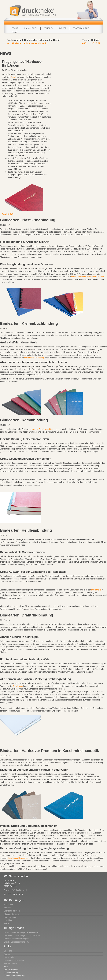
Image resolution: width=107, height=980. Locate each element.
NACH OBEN (8, 214)
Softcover (8, 908)
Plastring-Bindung (12, 914)
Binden (63, 28)
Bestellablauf (81, 28)
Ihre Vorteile (9, 957)
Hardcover (8, 904)
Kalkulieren (31, 28)
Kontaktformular (11, 963)
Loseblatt (8, 920)
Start (15, 28)
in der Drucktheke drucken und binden (88, 277)
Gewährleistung (11, 973)
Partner (7, 954)
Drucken (48, 28)
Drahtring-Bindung (12, 911)
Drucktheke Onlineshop (34, 358)
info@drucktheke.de (19, 890)
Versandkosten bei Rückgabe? (17, 939)
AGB (6, 967)
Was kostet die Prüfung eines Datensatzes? (23, 936)
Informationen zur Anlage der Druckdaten (22, 932)
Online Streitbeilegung (14, 976)
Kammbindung (10, 917)
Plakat (7, 923)
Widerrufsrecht (11, 970)
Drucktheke (96, 590)
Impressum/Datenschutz (14, 960)
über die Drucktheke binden (43, 429)
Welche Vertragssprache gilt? (17, 942)
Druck (14, 77)
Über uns (8, 951)
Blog (15, 32)
